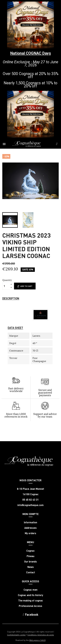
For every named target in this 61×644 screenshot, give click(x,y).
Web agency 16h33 (37, 640)
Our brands (30, 562)
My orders (30, 533)
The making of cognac (31, 601)
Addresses (30, 528)
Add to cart (25, 286)
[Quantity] (6, 286)
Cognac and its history (30, 595)
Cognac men (30, 590)
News (31, 567)
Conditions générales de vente (41, 635)
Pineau (30, 556)
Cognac (30, 551)
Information (30, 522)
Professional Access (30, 606)
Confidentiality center (16, 635)
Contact (31, 572)
